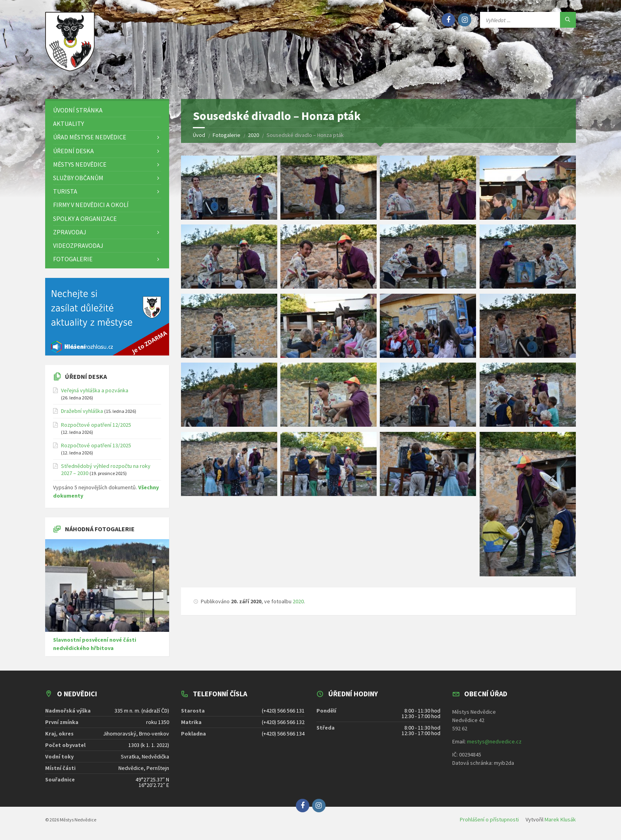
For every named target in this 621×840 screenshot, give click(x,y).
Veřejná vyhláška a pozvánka (95, 390)
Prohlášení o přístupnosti (489, 819)
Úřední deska (86, 376)
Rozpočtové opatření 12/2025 (96, 425)
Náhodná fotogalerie (100, 529)
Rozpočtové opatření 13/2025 (96, 445)
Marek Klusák (560, 819)
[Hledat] (568, 20)
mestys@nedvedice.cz (494, 741)
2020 (298, 601)
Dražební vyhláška (82, 411)
